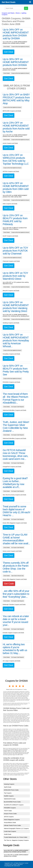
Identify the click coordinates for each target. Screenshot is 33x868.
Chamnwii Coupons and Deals (11, 261)
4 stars (20, 686)
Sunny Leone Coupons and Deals (12, 551)
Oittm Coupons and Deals (10, 204)
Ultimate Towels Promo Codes (12, 825)
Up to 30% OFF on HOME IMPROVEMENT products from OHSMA (16, 855)
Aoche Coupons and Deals (10, 143)
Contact (26, 863)
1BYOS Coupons (9, 817)
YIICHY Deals (8, 811)
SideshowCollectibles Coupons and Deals (14, 410)
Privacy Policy (9, 864)
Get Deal (9, 52)
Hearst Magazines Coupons (12, 820)
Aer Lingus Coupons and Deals (11, 661)
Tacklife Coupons (9, 796)
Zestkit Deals (8, 834)
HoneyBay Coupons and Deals (11, 354)
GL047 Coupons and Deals (10, 236)
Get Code (9, 584)
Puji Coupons (8, 793)
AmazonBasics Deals (10, 823)
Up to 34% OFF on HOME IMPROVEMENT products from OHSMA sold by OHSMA (16, 851)
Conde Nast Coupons (10, 831)
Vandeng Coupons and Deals (11, 323)
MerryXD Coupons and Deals (11, 291)
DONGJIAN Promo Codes (11, 790)
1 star (10, 686)
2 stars (13, 686)
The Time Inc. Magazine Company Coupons (16, 840)
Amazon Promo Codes (10, 814)
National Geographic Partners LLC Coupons (16, 828)
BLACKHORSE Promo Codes (12, 802)
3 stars (16, 686)
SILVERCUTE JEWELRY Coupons (14, 805)
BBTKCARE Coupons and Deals (12, 111)
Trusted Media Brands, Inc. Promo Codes (16, 837)
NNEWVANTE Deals (10, 799)
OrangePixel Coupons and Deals (12, 467)
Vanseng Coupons (9, 784)
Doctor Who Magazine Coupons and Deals (15, 523)
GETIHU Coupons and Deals (11, 171)
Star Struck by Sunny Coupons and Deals (14, 495)
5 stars (23, 686)
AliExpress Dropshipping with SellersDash (14, 865)
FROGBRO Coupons (10, 808)
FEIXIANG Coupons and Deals (11, 382)
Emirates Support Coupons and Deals (13, 633)
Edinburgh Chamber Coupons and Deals (14, 604)
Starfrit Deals (8, 787)
